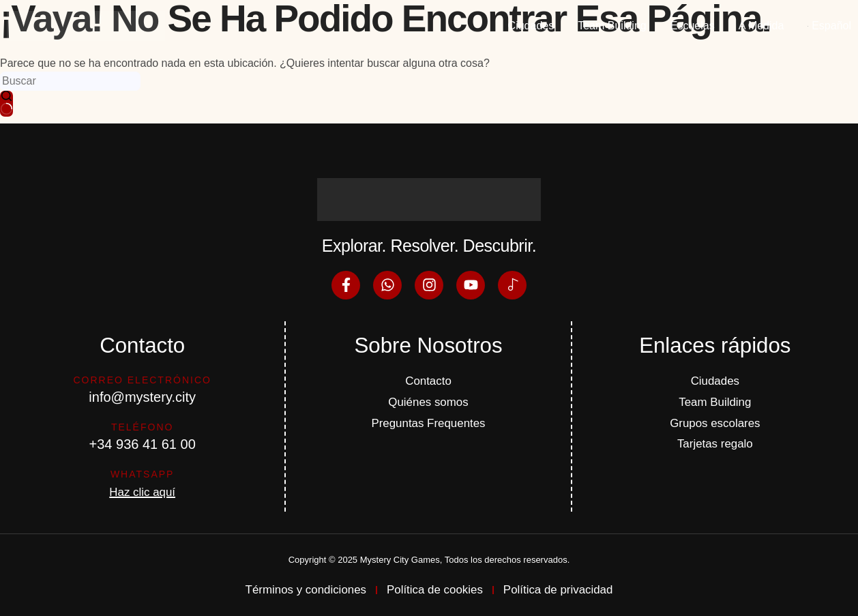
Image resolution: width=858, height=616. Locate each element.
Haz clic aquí (142, 488)
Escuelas (693, 26)
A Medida (761, 26)
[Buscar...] (70, 81)
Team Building (612, 26)
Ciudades (531, 26)
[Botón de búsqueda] (6, 104)
